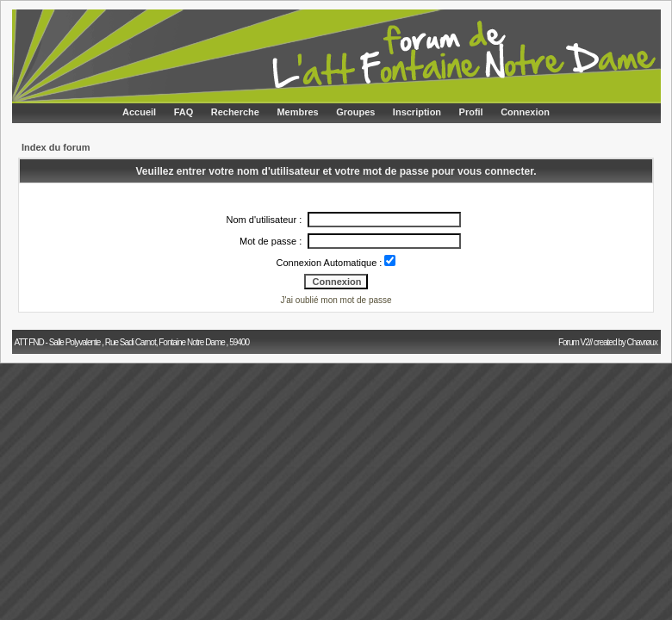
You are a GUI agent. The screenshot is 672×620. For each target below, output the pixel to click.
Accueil (139, 112)
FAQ (184, 112)
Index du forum (56, 147)
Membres (297, 112)
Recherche (235, 112)
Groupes (355, 112)
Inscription (417, 112)
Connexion (525, 112)
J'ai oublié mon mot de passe (336, 300)
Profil (471, 112)
